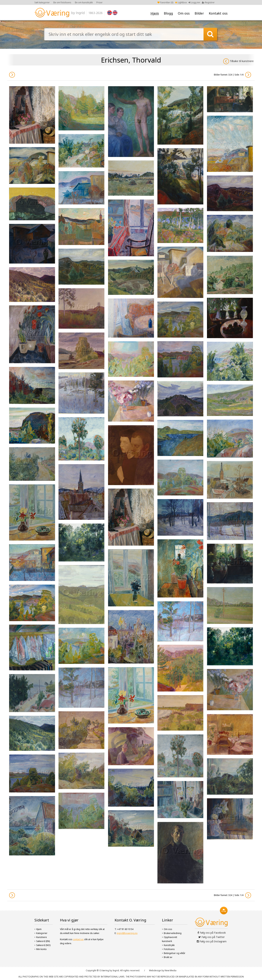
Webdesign (155, 970)
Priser (99, 2)
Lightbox (181, 2)
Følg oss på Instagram (212, 941)
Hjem (155, 13)
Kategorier (42, 933)
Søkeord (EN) (43, 941)
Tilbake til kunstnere (238, 61)
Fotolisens (169, 949)
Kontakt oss (218, 13)
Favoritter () (165, 2)
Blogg (168, 13)
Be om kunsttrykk (84, 2)
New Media (171, 970)
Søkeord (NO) (43, 945)
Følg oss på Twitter (212, 937)
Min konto (41, 949)
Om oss (184, 13)
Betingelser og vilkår (175, 953)
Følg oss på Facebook (212, 933)
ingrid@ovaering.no (127, 933)
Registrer (208, 2)
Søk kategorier (42, 2)
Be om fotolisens (62, 2)
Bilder (199, 13)
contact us (78, 939)
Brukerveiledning (173, 933)
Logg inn (194, 2)
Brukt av (168, 957)
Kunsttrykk (169, 945)
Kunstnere (42, 937)
